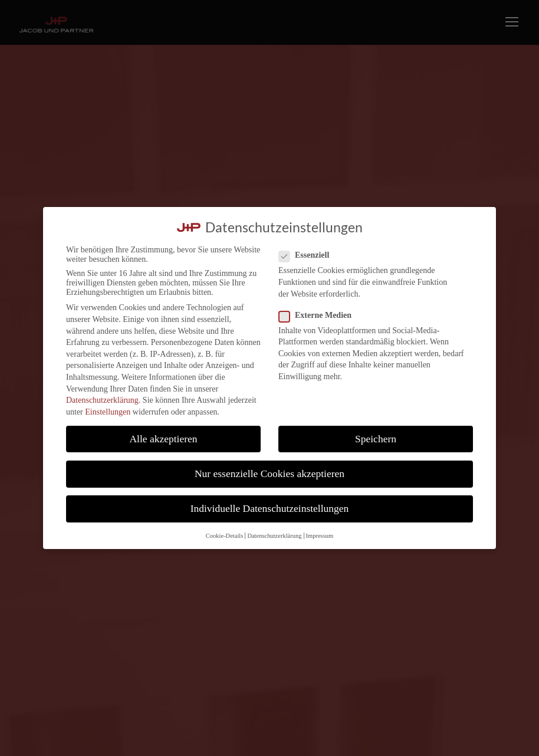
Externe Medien (320, 315)
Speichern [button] (376, 439)
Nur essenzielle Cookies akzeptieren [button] (269, 474)
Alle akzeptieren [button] (163, 439)
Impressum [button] (320, 536)
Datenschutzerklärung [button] (274, 536)
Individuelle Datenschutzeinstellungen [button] (270, 508)
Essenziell (309, 255)
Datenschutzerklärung (102, 400)
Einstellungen (108, 412)
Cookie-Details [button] (225, 536)
